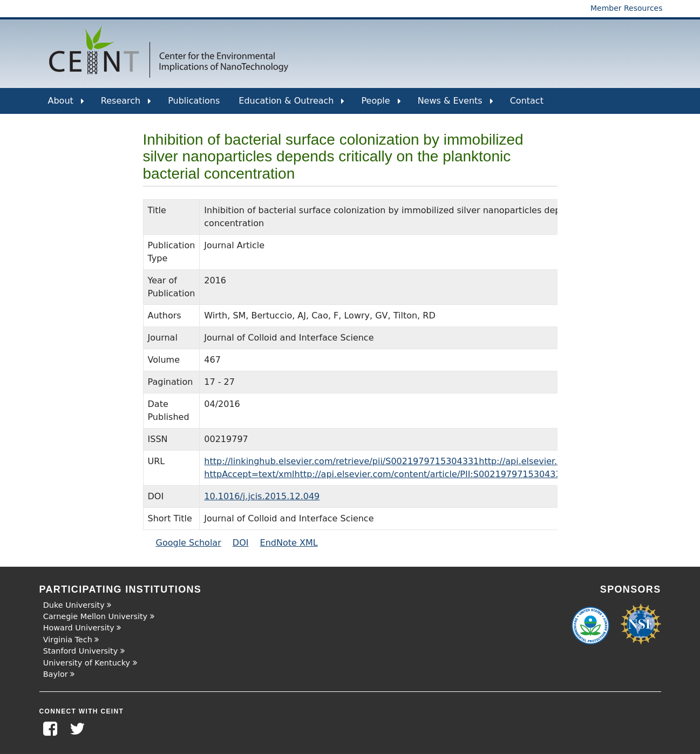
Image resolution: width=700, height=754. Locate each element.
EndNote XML (289, 543)
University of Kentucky (87, 663)
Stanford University (81, 651)
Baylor (56, 674)
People (381, 105)
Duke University (74, 605)
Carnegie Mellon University (95, 616)
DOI (241, 543)
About (66, 105)
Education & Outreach (291, 105)
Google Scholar (189, 543)
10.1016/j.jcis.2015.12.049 (262, 496)
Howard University (79, 628)
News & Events (456, 105)
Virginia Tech (68, 640)
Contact (527, 101)
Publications (194, 101)
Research (126, 105)
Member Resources (627, 8)
